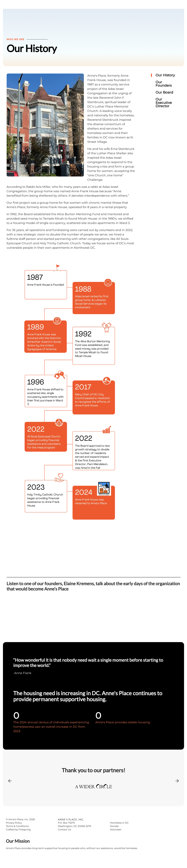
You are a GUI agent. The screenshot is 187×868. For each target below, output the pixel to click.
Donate (114, 832)
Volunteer (116, 836)
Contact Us (64, 836)
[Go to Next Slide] (177, 786)
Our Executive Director (164, 109)
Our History (165, 81)
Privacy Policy (14, 829)
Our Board (164, 98)
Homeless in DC (119, 829)
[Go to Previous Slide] (10, 789)
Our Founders (164, 90)
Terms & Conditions (17, 832)
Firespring (25, 836)
